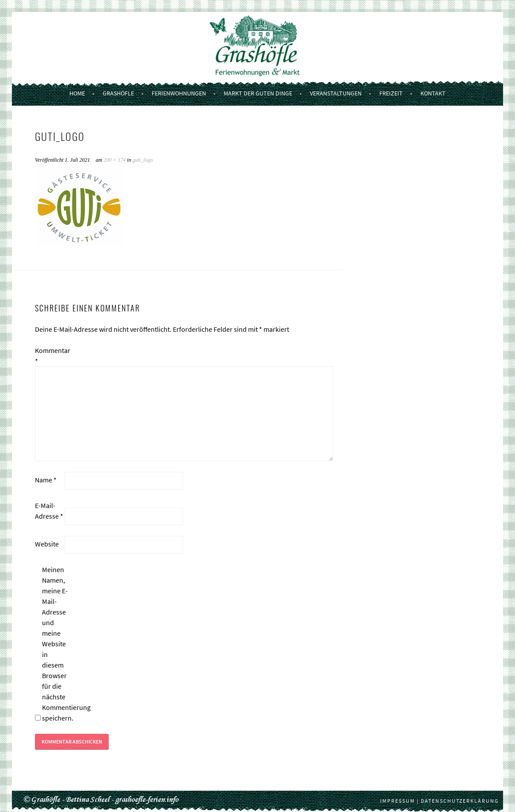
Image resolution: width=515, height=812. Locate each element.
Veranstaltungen (336, 93)
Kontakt (433, 93)
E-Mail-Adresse (49, 511)
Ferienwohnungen (179, 93)
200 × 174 (114, 160)
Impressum (398, 801)
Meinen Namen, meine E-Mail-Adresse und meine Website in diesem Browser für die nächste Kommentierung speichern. (56, 644)
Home (77, 93)
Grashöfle (118, 93)
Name (46, 480)
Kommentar (49, 356)
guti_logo (143, 160)
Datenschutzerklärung (460, 801)
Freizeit (391, 93)
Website (47, 544)
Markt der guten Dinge (258, 93)
